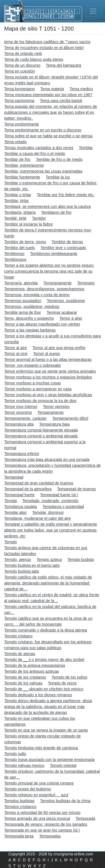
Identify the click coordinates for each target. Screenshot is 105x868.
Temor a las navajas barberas (30, 330)
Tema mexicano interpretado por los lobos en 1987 (48, 95)
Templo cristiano (18, 636)
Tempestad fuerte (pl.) (59, 495)
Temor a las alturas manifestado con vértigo (42, 324)
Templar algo (15, 512)
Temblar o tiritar (18, 195)
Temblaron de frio (56, 212)
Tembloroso (14, 254)
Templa (11, 501)
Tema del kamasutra (64, 65)
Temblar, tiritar (17, 201)
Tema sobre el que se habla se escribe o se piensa (48, 136)
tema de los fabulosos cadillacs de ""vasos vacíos (47, 42)
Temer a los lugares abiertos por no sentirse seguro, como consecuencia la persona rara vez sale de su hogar (49, 271)
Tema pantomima (19, 101)
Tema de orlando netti (23, 54)
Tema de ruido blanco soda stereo (34, 59)
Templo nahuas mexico (24, 765)
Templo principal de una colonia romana (39, 783)
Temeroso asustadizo (23, 301)
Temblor (39, 218)
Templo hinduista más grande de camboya (41, 748)
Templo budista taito (22, 571)
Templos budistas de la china (65, 801)
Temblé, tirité (15, 218)
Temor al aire (16, 348)
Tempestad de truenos (77, 489)
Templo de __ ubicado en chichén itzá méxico (44, 689)
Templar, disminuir (48, 512)
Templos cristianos (20, 807)
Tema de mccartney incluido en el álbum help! (44, 48)
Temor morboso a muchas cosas (32, 383)
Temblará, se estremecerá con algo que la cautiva (47, 206)
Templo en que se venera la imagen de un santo (46, 730)
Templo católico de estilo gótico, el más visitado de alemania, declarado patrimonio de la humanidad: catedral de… (48, 583)
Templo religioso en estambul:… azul (36, 795)
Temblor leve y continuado (63, 248)
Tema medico (81, 89)
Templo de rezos (62, 683)
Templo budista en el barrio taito (32, 565)
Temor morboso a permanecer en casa (38, 389)
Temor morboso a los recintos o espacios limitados (48, 377)
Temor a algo (71, 318)
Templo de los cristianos (25, 677)
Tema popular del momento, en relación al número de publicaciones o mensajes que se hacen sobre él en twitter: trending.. (51, 112)
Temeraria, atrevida (21, 283)
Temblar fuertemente (22, 177)
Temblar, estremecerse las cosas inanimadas (43, 171)
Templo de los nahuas (23, 683)
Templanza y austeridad (63, 507)
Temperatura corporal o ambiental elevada (41, 436)
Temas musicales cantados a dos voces (39, 148)
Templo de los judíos (69, 677)
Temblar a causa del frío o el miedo (35, 154)
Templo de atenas (20, 654)
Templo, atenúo (18, 560)
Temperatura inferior (22, 454)
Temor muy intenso (21, 407)
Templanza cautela (21, 507)
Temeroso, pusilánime (66, 301)
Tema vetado (15, 142)
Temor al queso (46, 354)
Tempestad (14, 477)
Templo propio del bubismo (28, 789)
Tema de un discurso (22, 65)
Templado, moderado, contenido (50, 501)
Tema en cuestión (20, 71)
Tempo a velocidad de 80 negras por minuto (42, 813)
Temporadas (50, 836)
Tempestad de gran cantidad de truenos (39, 483)
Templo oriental (63, 765)
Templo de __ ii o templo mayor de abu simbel (44, 660)
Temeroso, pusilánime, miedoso (32, 307)
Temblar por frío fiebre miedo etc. (65, 195)
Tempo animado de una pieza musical (37, 818)
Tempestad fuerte (19, 495)
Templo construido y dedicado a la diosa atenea (46, 630)
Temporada (85, 818)
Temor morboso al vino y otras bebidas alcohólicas (48, 395)
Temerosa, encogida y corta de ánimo (37, 295)
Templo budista (81, 560)
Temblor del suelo (20, 248)
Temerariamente (58, 283)
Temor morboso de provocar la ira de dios (40, 401)
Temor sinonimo (18, 412)
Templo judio (15, 754)
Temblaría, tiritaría (20, 212)
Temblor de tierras (67, 242)
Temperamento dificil (70, 418)
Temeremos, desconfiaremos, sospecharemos (44, 289)
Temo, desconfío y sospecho (29, 318)
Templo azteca (49, 560)
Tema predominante (22, 124)
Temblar (86, 148)
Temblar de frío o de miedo (59, 159)
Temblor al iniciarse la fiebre (29, 224)
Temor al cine (16, 354)
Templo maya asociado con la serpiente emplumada (49, 760)
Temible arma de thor (23, 312)
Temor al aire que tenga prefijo (59, 348)
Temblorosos (15, 259)
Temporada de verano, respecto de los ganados (46, 824)
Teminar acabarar (62, 312)
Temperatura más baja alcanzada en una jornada (47, 459)
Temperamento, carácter (25, 418)
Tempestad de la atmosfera (28, 489)
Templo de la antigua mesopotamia (35, 665)
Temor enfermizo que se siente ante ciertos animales (50, 371)
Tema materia (52, 89)
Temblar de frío (17, 159)
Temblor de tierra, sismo (25, 242)
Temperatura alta (19, 424)
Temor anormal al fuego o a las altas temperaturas (48, 359)
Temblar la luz (58, 177)
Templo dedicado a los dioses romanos (38, 695)
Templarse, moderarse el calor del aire (38, 518)
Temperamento (51, 412)
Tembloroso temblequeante (54, 254)
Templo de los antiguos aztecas (32, 671)
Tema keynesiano (19, 89)
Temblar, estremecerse (24, 165)
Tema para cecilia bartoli (61, 101)
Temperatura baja (54, 424)
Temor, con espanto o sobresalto (32, 365)
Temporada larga (19, 836)
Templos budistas (19, 801)
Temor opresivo (56, 407)
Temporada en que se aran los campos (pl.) (42, 830)
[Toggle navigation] (93, 11)
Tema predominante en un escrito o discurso (43, 130)
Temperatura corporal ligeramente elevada (41, 430)
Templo (11, 542)
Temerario (86, 283)
